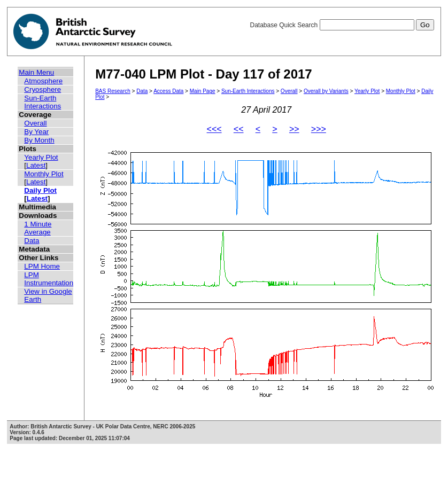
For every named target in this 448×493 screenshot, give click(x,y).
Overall (35, 123)
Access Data (168, 91)
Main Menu (36, 72)
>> (294, 129)
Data (32, 241)
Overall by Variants (326, 91)
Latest (36, 165)
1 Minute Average (38, 228)
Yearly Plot (41, 157)
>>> (319, 129)
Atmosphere (43, 81)
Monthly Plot (44, 174)
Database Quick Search (342, 25)
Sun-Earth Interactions (43, 102)
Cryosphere (43, 89)
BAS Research (113, 91)
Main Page (203, 91)
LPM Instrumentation (49, 279)
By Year (36, 132)
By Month (39, 140)
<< (239, 129)
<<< (214, 129)
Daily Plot (40, 190)
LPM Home (42, 266)
